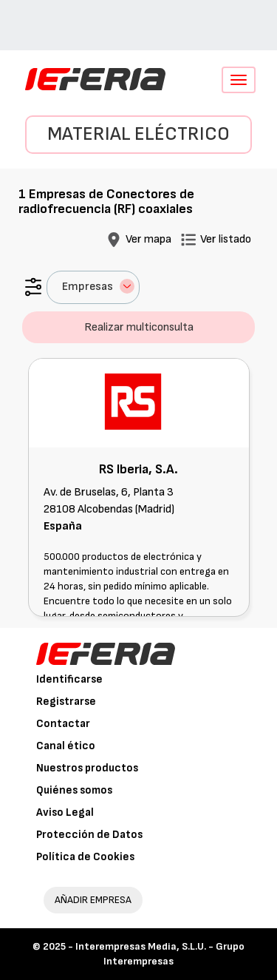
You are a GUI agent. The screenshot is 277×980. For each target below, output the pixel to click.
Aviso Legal (65, 812)
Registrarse (66, 702)
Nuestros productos (87, 768)
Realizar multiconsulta (139, 327)
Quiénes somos (74, 790)
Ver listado (226, 239)
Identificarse (69, 679)
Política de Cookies (85, 857)
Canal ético (66, 746)
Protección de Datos (89, 835)
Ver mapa (148, 239)
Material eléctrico (138, 134)
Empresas (98, 286)
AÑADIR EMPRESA (93, 900)
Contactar (63, 724)
